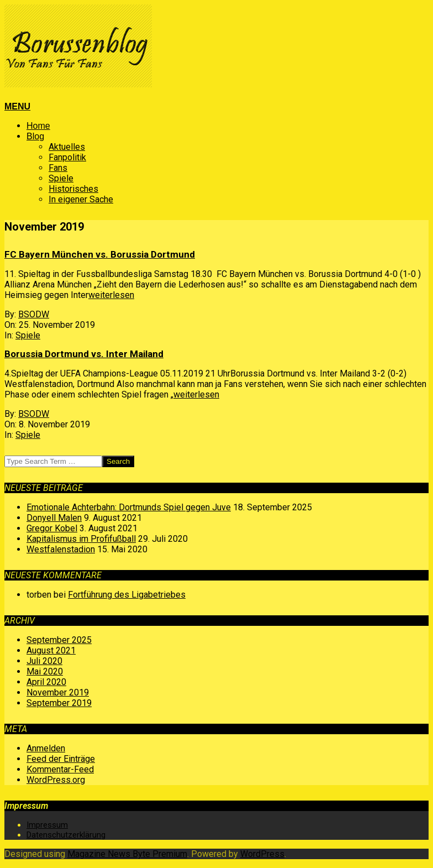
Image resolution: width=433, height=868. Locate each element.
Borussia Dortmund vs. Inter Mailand (84, 354)
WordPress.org (56, 780)
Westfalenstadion (61, 549)
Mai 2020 (45, 671)
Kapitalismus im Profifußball (81, 539)
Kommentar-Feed (60, 769)
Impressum (47, 825)
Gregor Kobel (52, 528)
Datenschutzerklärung (66, 835)
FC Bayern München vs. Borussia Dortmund (100, 254)
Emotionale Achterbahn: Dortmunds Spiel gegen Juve (129, 507)
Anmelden (46, 748)
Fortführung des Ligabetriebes (127, 595)
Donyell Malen (54, 518)
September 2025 (59, 640)
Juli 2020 (44, 661)
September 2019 (59, 703)
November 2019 (58, 692)
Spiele (28, 335)
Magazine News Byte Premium (127, 854)
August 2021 (51, 650)
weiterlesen (111, 295)
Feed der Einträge (61, 759)
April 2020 (46, 682)
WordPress (262, 854)
